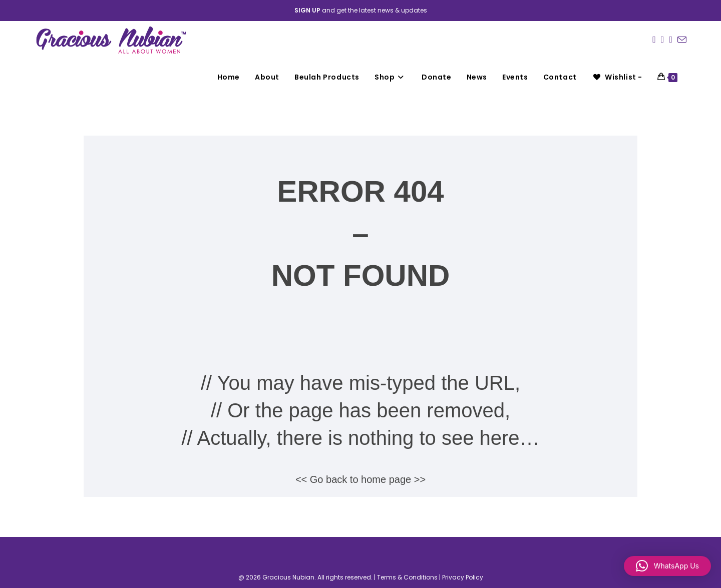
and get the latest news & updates (361, 10)
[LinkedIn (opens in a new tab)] (671, 40)
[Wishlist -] (617, 77)
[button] (667, 566)
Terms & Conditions (407, 577)
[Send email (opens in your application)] (682, 40)
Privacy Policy (463, 577)
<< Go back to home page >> (360, 479)
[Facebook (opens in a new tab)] (654, 40)
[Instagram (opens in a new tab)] (663, 40)
